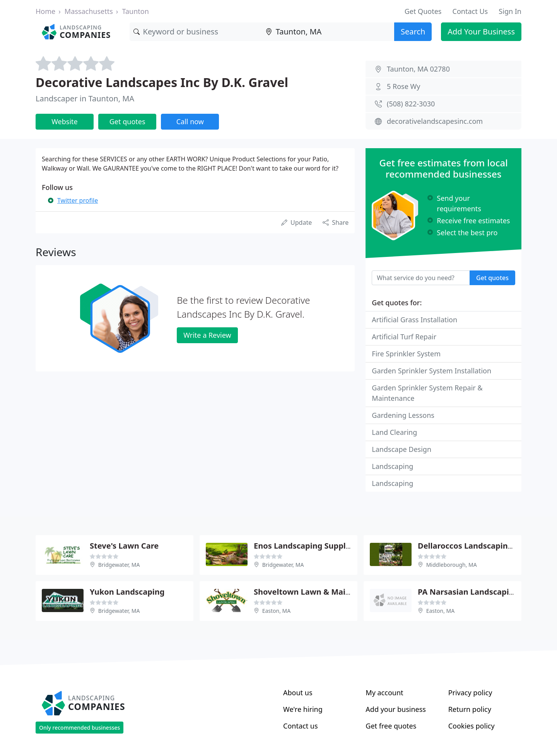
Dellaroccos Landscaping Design (479, 546)
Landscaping (392, 466)
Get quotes (127, 121)
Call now (190, 121)
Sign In (510, 11)
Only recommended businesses (79, 728)
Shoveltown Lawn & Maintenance (318, 592)
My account (384, 693)
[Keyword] (196, 32)
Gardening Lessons (403, 415)
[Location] (328, 32)
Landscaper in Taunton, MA (85, 98)
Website (65, 121)
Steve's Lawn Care (124, 546)
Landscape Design (402, 449)
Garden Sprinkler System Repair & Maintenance (427, 393)
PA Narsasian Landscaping (468, 592)
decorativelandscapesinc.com (435, 121)
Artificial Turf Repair (404, 337)
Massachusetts (89, 11)
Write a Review (207, 335)
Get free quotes (391, 726)
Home (45, 11)
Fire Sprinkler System (406, 354)
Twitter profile (78, 200)
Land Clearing (394, 432)
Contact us (301, 726)
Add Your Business (481, 32)
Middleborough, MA (452, 565)
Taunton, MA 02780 (418, 69)
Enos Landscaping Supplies (305, 546)
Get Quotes (423, 11)
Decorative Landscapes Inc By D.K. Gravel (162, 82)
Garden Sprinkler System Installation (431, 371)
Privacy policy (470, 693)
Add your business (396, 709)
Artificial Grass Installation (414, 320)
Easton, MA (277, 611)
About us (298, 693)
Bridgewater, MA (119, 565)
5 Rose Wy (403, 86)
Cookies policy (472, 726)
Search (413, 32)
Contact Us (470, 11)
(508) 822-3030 (411, 104)
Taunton (135, 11)
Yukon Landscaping (127, 592)
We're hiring (303, 709)
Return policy (470, 709)
